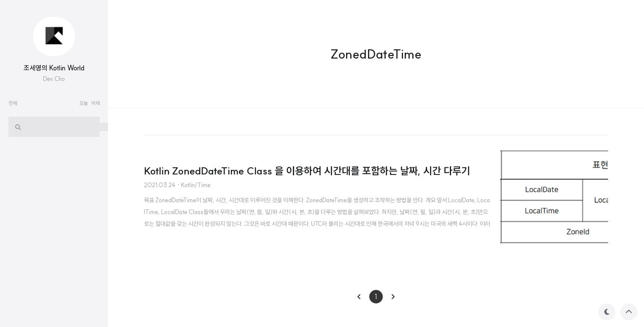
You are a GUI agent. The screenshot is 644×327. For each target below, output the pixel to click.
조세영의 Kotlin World (54, 68)
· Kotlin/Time (194, 185)
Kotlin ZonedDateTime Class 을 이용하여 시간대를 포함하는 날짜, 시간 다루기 (307, 171)
